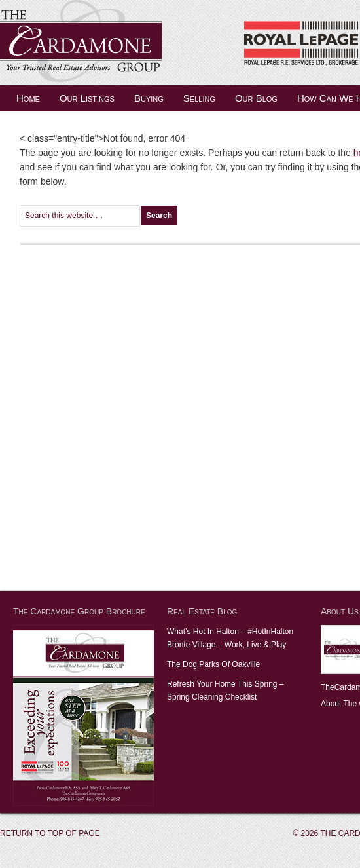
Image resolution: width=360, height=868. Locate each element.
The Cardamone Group (131, 43)
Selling (199, 98)
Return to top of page (50, 833)
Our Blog (256, 98)
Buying (149, 98)
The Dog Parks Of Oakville (213, 664)
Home (28, 98)
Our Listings (87, 98)
